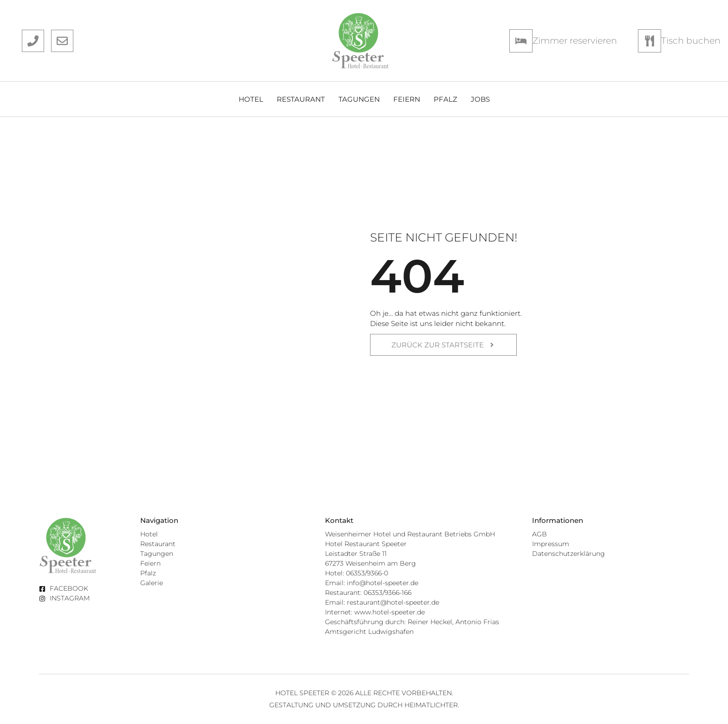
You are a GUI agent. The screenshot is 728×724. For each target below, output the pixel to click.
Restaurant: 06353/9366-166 (368, 593)
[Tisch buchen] (650, 41)
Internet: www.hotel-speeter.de (375, 612)
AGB (539, 534)
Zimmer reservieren (575, 40)
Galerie (152, 583)
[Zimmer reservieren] (521, 41)
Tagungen (359, 99)
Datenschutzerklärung (569, 554)
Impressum (551, 544)
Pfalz (445, 99)
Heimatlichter (431, 705)
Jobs (480, 99)
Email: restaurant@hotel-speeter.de (382, 602)
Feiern (407, 99)
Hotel (251, 99)
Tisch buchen (691, 40)
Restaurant (301, 99)
